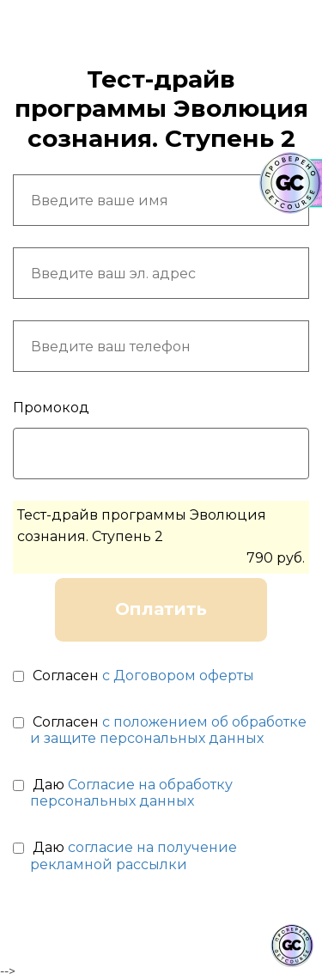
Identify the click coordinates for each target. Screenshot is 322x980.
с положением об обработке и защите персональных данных (168, 730)
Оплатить (161, 609)
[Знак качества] (292, 946)
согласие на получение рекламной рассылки (134, 855)
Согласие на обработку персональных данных (131, 793)
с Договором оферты (178, 676)
